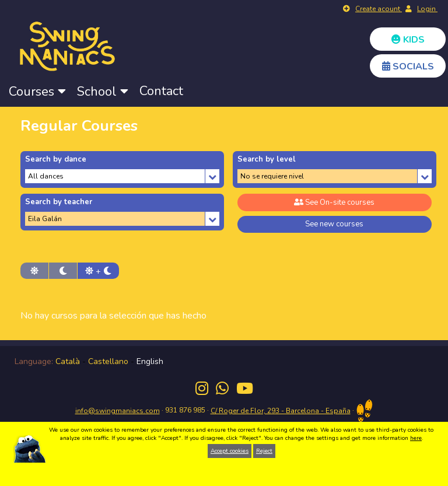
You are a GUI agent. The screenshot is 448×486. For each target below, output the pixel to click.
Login (427, 9)
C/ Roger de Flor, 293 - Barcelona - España (281, 411)
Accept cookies (230, 451)
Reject (264, 451)
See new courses (334, 224)
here (416, 438)
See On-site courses (334, 202)
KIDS (408, 40)
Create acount (379, 9)
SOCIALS (408, 67)
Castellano (108, 361)
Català (68, 361)
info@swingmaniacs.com (118, 411)
